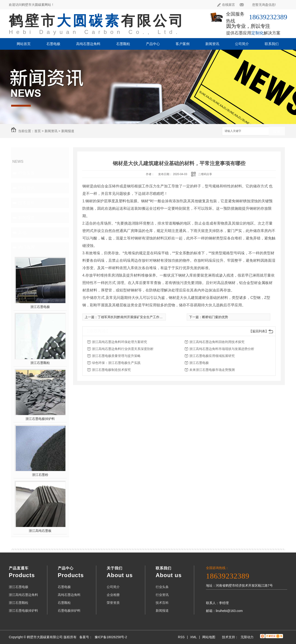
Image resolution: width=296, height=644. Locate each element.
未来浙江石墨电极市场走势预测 (212, 370)
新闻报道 (68, 131)
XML (194, 637)
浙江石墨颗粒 (40, 363)
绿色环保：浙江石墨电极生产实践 (116, 363)
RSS (181, 637)
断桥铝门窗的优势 (215, 317)
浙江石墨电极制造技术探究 (111, 370)
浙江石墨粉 (40, 475)
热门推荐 (26, 247)
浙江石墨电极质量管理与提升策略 (116, 356)
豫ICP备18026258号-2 (111, 637)
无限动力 (247, 637)
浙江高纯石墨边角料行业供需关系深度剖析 (123, 349)
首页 (38, 131)
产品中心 (153, 44)
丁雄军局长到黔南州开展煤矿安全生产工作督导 (132, 317)
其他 (22, 232)
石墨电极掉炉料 (69, 611)
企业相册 (113, 595)
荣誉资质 (113, 603)
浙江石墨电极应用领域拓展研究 (212, 356)
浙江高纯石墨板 (40, 531)
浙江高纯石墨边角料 (23, 595)
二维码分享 (205, 174)
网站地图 (209, 637)
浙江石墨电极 (40, 307)
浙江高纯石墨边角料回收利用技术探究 (217, 342)
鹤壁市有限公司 (97, 21)
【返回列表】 (259, 331)
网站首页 (24, 44)
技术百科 (26, 203)
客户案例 (183, 44)
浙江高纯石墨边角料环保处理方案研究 (119, 342)
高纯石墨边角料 (88, 44)
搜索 (277, 131)
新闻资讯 (212, 44)
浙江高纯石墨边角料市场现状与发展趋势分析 (222, 349)
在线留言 (226, 5)
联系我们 (272, 44)
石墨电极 (53, 44)
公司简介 (242, 44)
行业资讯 (26, 188)
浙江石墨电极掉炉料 (40, 419)
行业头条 (26, 173)
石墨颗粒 (123, 44)
